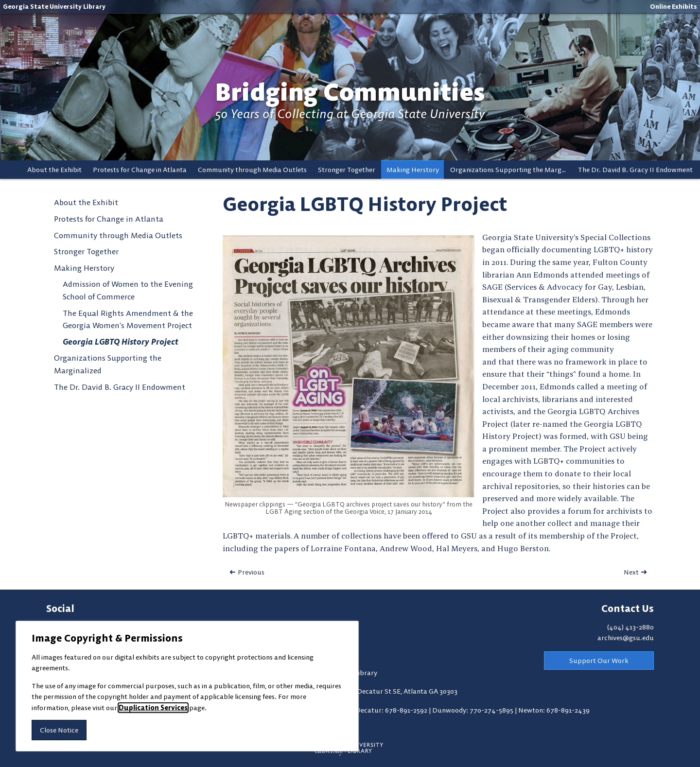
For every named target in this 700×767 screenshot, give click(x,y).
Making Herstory (413, 170)
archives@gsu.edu (626, 638)
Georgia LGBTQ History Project (121, 342)
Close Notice (59, 730)
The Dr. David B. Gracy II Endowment (635, 170)
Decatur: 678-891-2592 (392, 710)
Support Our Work (599, 661)
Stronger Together (347, 170)
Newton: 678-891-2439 (554, 710)
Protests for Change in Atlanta (140, 170)
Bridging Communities (350, 92)
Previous (251, 572)
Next (631, 572)
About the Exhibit (54, 170)
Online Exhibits (674, 6)
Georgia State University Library (54, 6)
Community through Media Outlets (252, 170)
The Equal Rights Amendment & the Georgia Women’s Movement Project (128, 319)
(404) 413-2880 (630, 627)
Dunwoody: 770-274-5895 (473, 710)
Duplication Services (153, 708)
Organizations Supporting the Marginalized (511, 170)
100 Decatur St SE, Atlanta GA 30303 (401, 691)
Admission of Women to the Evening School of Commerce (128, 290)
